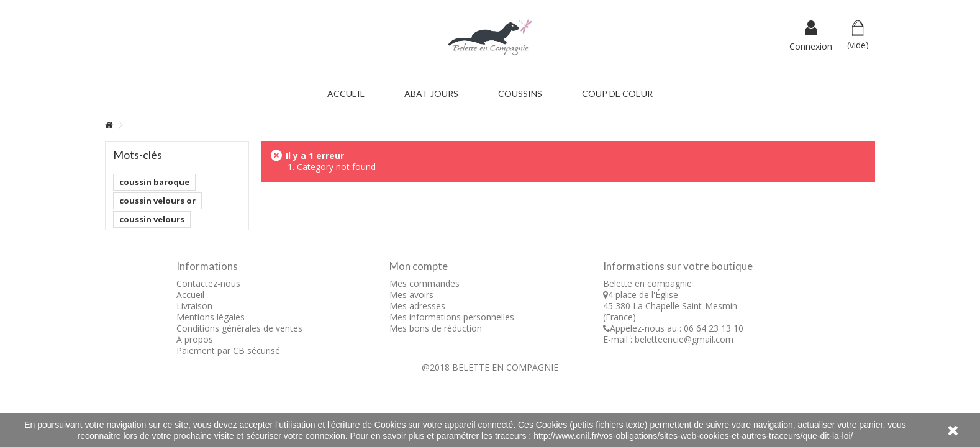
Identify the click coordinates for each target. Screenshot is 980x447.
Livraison (194, 306)
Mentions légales (211, 317)
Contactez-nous (208, 283)
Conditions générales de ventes (239, 328)
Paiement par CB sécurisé (228, 350)
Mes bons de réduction (436, 328)
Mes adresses (417, 306)
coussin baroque (154, 182)
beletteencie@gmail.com (684, 339)
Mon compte (419, 266)
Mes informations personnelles (452, 317)
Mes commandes (424, 283)
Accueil (190, 295)
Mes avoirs (411, 295)
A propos (195, 339)
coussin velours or (157, 201)
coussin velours (152, 219)
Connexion (811, 45)
